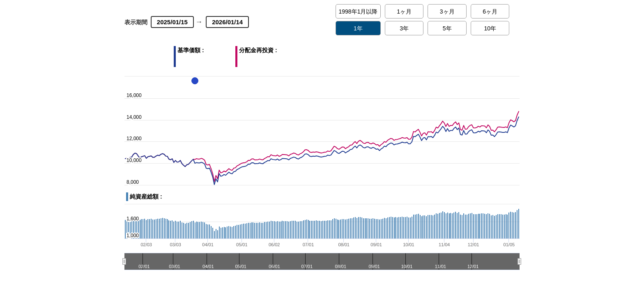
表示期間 (136, 22)
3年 (404, 28)
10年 (490, 28)
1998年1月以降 (358, 12)
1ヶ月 (404, 12)
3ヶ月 (447, 12)
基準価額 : (206, 55)
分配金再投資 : (275, 55)
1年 (358, 28)
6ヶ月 (490, 12)
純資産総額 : (146, 197)
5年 (447, 28)
